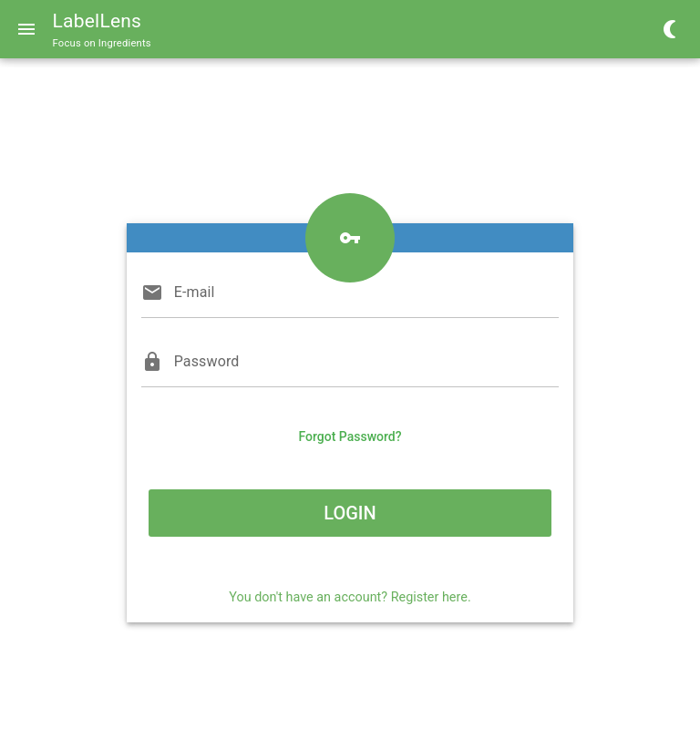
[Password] (367, 362)
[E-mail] (367, 293)
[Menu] (26, 29)
